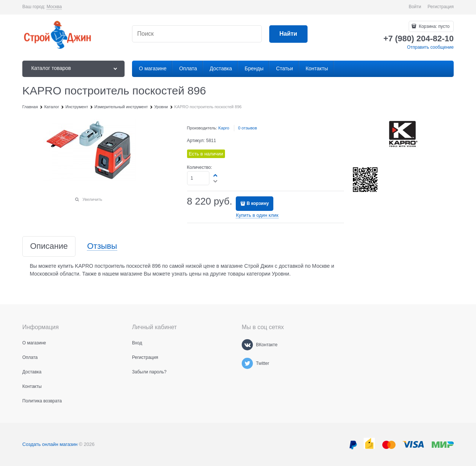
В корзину (258, 203)
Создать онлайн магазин (50, 444)
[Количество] (198, 178)
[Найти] (288, 34)
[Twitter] (247, 363)
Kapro (224, 128)
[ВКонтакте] (247, 345)
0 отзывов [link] (247, 128)
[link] (54, 7)
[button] (216, 175)
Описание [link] (49, 246)
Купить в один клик (257, 215)
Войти (415, 7)
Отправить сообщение (430, 47)
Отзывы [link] (102, 246)
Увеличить (92, 199)
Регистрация (441, 7)
